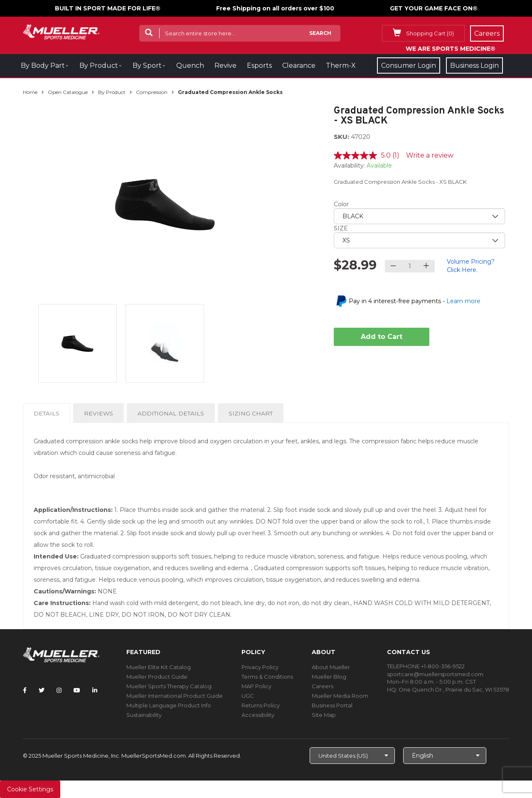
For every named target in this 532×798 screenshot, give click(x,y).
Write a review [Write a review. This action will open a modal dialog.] (430, 155)
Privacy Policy (260, 667)
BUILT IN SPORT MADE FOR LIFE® (108, 8)
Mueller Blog (329, 677)
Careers (323, 686)
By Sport (147, 65)
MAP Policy (256, 686)
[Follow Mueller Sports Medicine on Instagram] (59, 690)
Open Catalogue (68, 92)
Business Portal (332, 705)
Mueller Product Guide (157, 677)
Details (48, 416)
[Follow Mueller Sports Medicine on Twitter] (42, 690)
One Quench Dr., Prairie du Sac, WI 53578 (454, 689)
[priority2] (420, 240)
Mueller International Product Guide (175, 696)
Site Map (324, 715)
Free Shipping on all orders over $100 (275, 8)
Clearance (299, 65)
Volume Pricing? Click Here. (471, 266)
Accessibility (258, 715)
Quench (190, 65)
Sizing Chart (251, 413)
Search (320, 33)
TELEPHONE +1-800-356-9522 (426, 666)
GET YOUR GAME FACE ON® (434, 8)
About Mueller (331, 667)
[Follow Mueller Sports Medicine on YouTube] (77, 690)
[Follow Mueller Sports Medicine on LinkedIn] (95, 690)
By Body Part (43, 65)
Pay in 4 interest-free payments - (415, 301)
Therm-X (341, 65)
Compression (152, 92)
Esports (259, 65)
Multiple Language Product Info (169, 705)
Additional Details (171, 413)
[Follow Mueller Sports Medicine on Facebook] (25, 690)
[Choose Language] (445, 756)
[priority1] (420, 216)
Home (30, 92)
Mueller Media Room (340, 696)
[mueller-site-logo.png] (61, 31)
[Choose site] (352, 756)
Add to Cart (382, 337)
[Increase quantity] (426, 266)
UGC (248, 696)
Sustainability (144, 715)
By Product (99, 65)
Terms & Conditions (267, 677)
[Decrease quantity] (393, 266)
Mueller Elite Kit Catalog (159, 667)
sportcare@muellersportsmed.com (435, 674)
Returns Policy (261, 705)
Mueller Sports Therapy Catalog (169, 686)
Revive (225, 65)
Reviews (99, 413)
